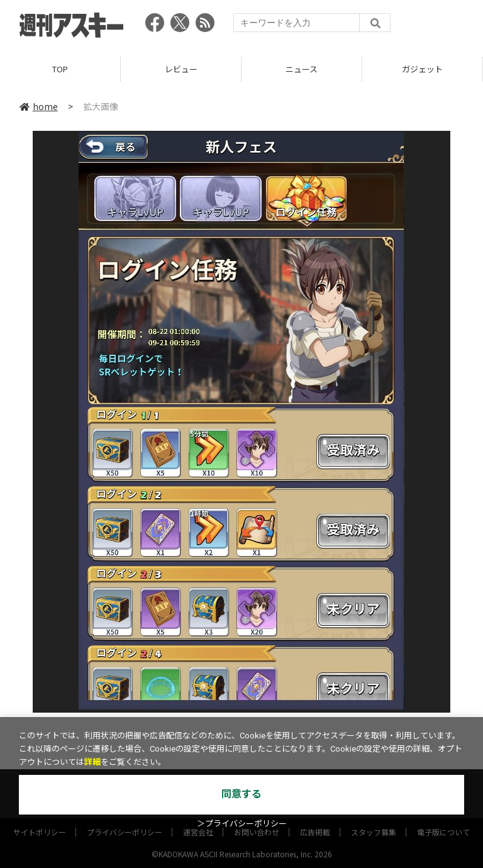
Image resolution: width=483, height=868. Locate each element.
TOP (60, 69)
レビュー (181, 69)
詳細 (92, 762)
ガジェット (422, 69)
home (39, 106)
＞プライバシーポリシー (242, 824)
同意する (241, 794)
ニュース (302, 69)
